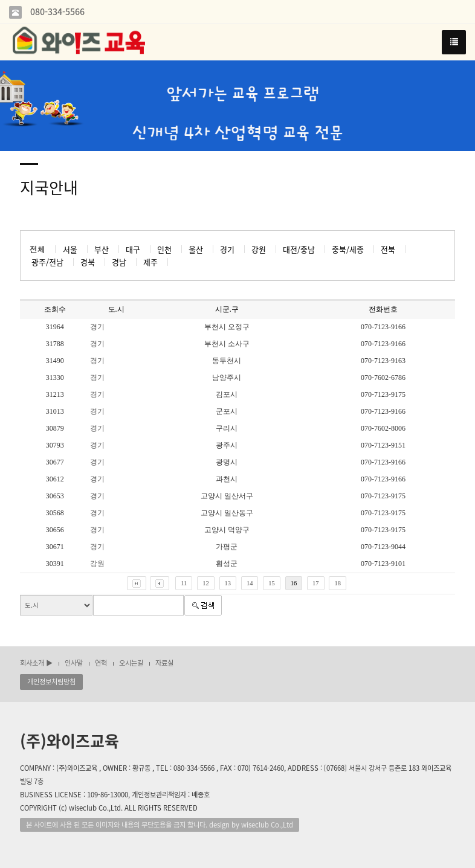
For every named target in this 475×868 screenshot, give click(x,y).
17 (316, 583)
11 (184, 583)
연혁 (101, 663)
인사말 (74, 663)
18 (338, 583)
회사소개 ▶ (36, 663)
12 (206, 583)
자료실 (164, 663)
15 (272, 583)
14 (250, 583)
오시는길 (131, 663)
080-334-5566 (56, 12)
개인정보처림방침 (51, 682)
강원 (97, 564)
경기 (97, 327)
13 (228, 583)
